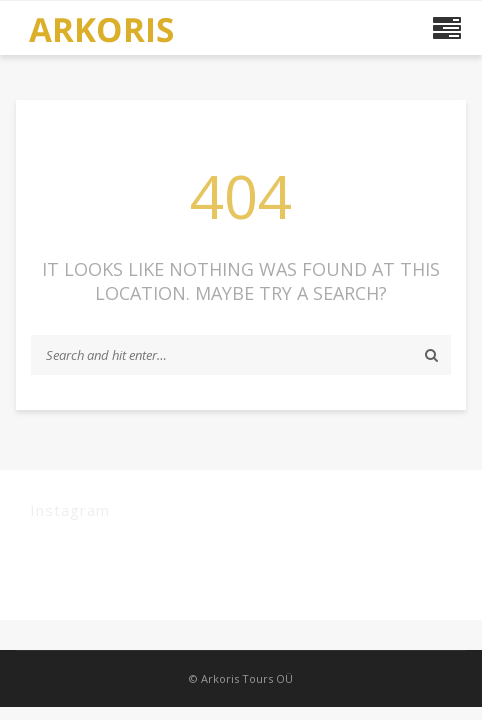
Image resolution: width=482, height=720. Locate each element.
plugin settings (256, 580)
